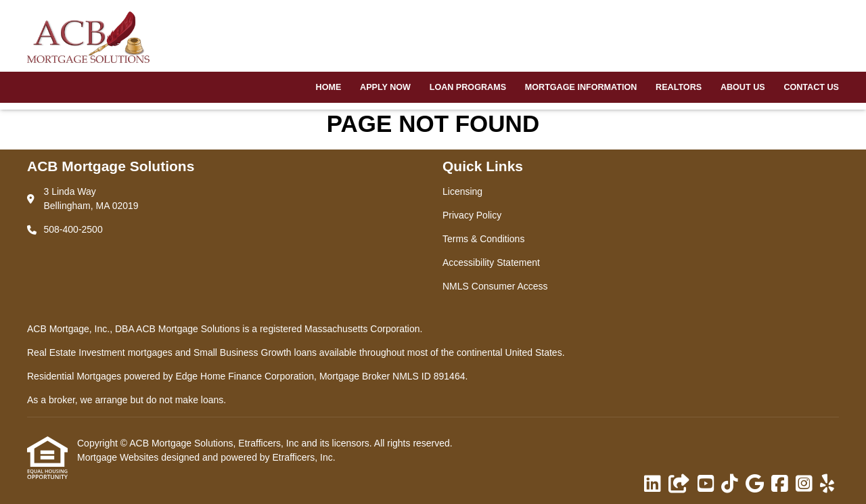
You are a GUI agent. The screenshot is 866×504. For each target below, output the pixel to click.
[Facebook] (780, 484)
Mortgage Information (581, 87)
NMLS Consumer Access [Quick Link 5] (495, 286)
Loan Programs (468, 87)
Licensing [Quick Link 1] (462, 191)
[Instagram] (804, 484)
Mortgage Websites (119, 457)
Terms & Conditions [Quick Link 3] (483, 239)
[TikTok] (730, 484)
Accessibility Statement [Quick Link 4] (491, 262)
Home (329, 87)
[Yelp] (827, 484)
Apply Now (385, 87)
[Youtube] (706, 484)
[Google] (755, 484)
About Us (743, 87)
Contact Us (811, 87)
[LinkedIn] (653, 484)
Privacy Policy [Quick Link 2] (472, 215)
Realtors (679, 87)
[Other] (679, 484)
